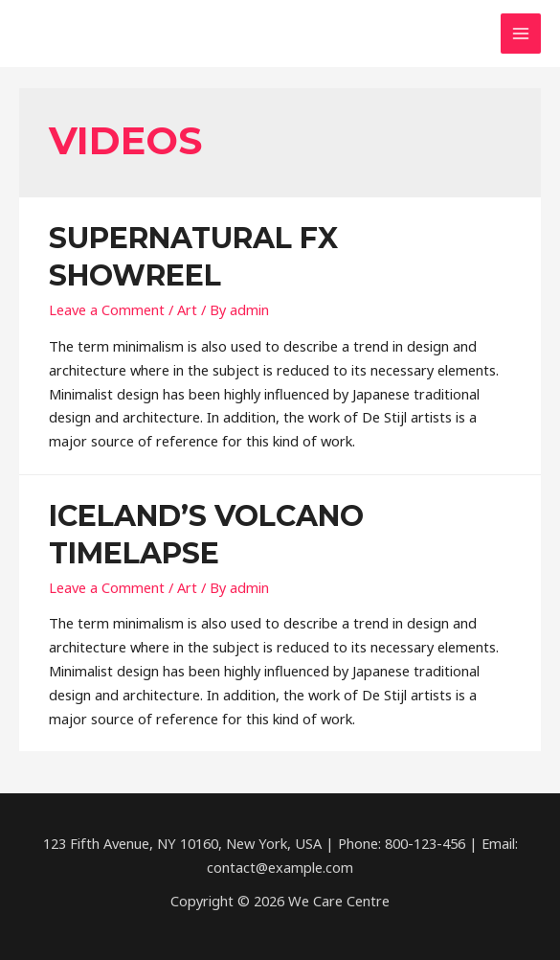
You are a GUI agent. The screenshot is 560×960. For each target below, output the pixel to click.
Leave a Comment (107, 309)
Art (187, 309)
